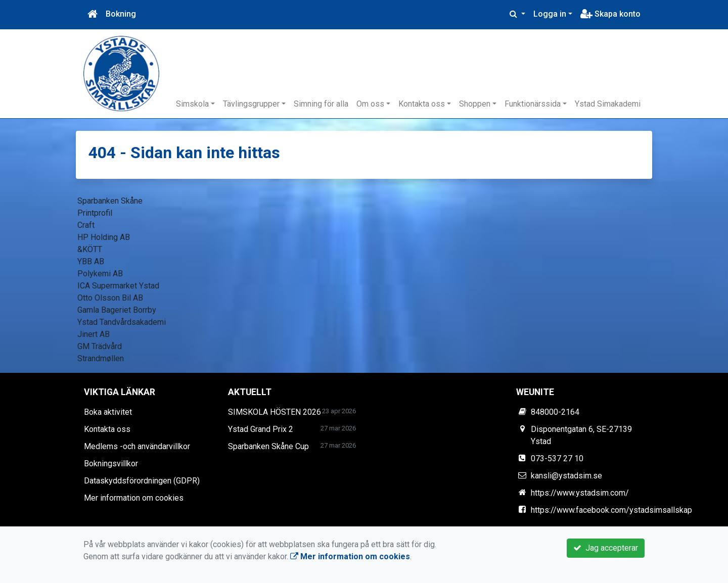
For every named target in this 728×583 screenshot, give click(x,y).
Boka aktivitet (108, 412)
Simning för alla (321, 104)
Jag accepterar (606, 548)
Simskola (192, 104)
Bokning (121, 14)
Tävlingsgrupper (251, 104)
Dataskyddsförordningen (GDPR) (142, 481)
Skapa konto (610, 14)
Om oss (370, 104)
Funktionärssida (533, 104)
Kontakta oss (422, 104)
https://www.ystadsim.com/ (580, 493)
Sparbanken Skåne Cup (268, 446)
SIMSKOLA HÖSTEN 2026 (275, 412)
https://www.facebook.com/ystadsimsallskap (611, 510)
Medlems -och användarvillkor (137, 446)
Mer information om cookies (134, 498)
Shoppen (475, 104)
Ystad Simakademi (608, 104)
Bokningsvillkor (111, 464)
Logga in (550, 14)
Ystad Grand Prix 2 (261, 429)
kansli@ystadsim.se (566, 476)
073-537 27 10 (557, 458)
